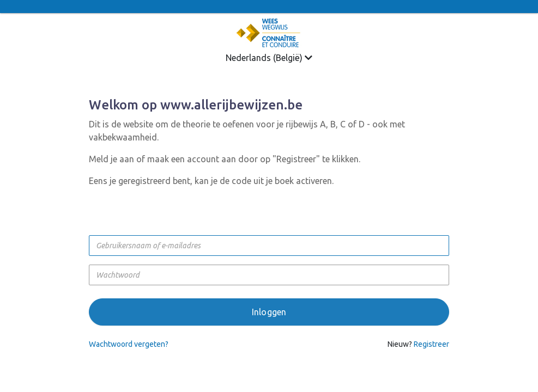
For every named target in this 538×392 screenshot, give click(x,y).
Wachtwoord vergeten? (129, 344)
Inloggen (269, 312)
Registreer (431, 344)
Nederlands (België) (269, 58)
